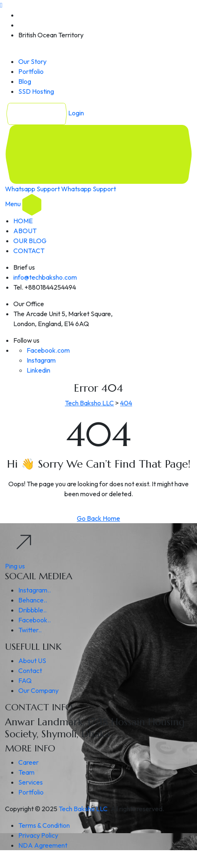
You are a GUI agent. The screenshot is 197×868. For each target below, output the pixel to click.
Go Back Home (98, 518)
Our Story (32, 61)
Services (31, 782)
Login (44, 113)
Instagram (41, 360)
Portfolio (31, 71)
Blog (25, 81)
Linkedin (38, 370)
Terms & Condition (44, 825)
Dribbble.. (32, 610)
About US (32, 661)
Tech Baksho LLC (83, 809)
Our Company (38, 690)
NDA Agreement (43, 845)
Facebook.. (34, 620)
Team (26, 772)
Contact (30, 671)
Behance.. (33, 600)
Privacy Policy (38, 835)
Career (28, 762)
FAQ (25, 680)
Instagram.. (34, 590)
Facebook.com (48, 350)
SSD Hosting (36, 91)
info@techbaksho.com (45, 277)
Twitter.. (30, 630)
